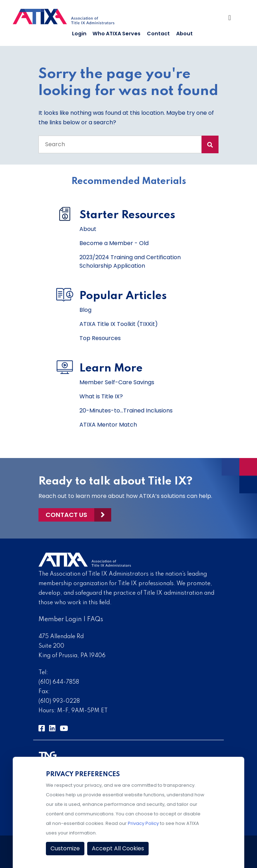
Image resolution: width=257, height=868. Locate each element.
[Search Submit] (210, 144)
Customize (65, 848)
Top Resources (100, 338)
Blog (85, 310)
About (184, 34)
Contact (158, 34)
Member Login (60, 619)
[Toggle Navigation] (232, 19)
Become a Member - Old (114, 243)
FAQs (95, 619)
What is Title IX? (101, 396)
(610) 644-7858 (59, 682)
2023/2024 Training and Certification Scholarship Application (130, 261)
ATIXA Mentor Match (108, 425)
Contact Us (66, 515)
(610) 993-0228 (59, 701)
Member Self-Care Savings (117, 382)
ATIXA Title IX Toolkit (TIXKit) (119, 324)
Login (79, 34)
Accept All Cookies (118, 848)
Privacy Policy (143, 823)
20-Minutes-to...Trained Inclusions (126, 411)
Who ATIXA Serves (116, 34)
